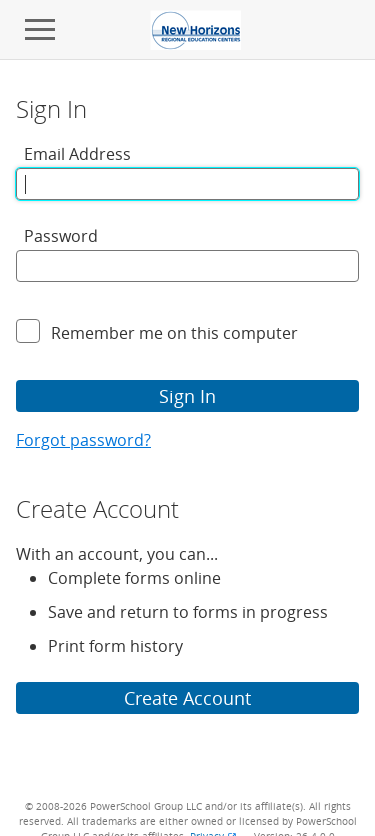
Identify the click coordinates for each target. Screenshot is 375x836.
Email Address (77, 154)
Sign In (187, 396)
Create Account (187, 698)
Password (61, 236)
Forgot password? (83, 440)
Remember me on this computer (174, 333)
